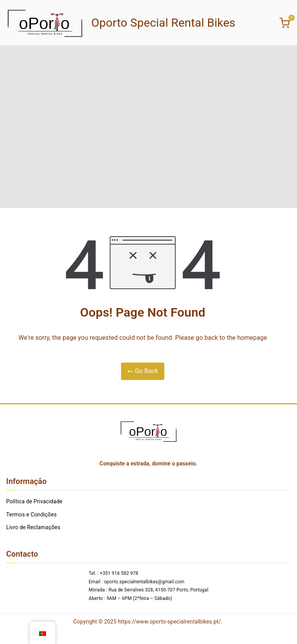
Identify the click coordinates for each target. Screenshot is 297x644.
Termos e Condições (32, 515)
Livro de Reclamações (33, 527)
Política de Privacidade (34, 501)
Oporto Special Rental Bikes (163, 23)
